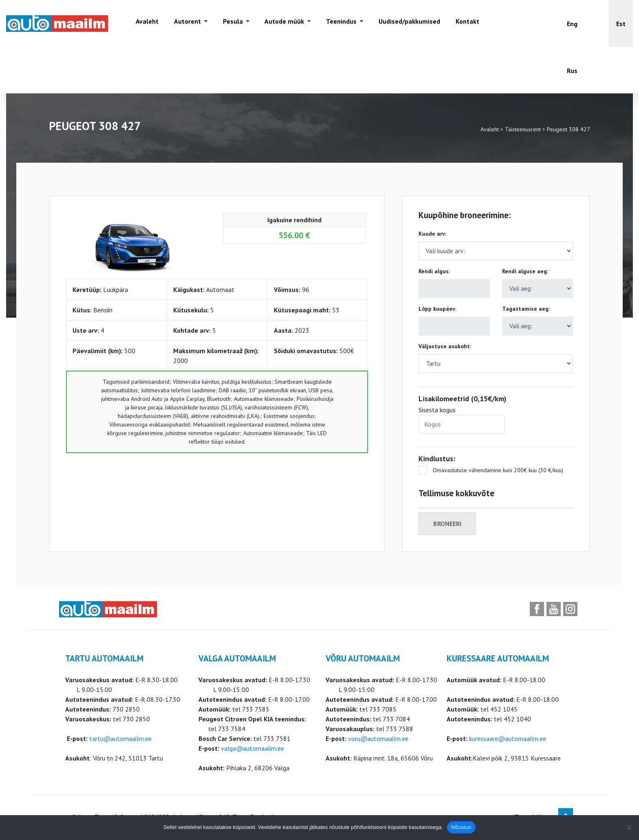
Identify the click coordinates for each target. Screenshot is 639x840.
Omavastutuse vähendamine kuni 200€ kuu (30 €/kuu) (491, 470)
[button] (621, 23)
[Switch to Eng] (572, 23)
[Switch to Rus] (572, 70)
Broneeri (447, 524)
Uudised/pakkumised (405, 23)
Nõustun (461, 827)
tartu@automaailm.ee (120, 738)
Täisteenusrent (523, 129)
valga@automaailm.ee (252, 748)
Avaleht (146, 23)
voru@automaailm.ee (378, 738)
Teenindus (338, 23)
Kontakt (463, 23)
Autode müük (282, 23)
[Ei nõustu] (629, 827)
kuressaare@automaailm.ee (508, 738)
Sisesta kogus (462, 420)
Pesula (231, 23)
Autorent (187, 23)
